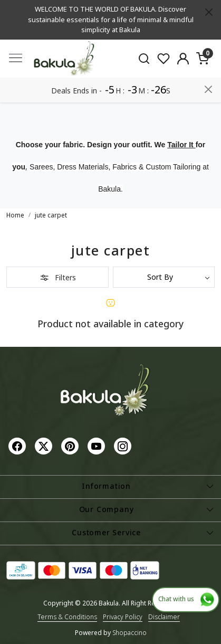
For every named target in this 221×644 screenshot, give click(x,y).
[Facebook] (18, 446)
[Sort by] (164, 277)
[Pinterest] (71, 446)
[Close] (209, 12)
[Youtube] (98, 446)
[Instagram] (124, 446)
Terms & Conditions (67, 617)
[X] (45, 446)
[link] (144, 58)
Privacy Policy (123, 617)
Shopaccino (129, 633)
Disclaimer (164, 617)
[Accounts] (183, 59)
